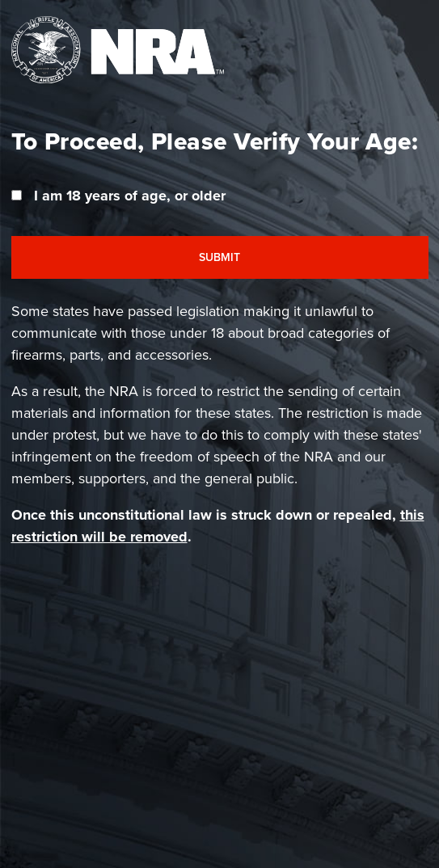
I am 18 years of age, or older (130, 196)
